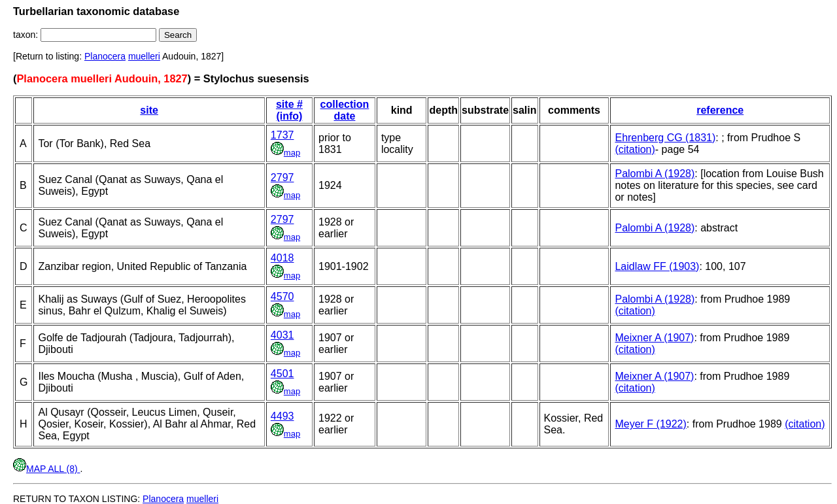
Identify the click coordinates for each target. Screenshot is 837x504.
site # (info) (289, 110)
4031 (282, 335)
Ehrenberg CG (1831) (665, 138)
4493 (282, 416)
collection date (345, 110)
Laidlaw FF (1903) (657, 266)
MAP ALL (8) (46, 469)
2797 (282, 177)
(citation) (635, 149)
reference (720, 110)
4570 (282, 296)
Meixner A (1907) (654, 338)
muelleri (144, 56)
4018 (282, 258)
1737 (282, 135)
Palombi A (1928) (655, 174)
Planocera (105, 56)
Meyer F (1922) (650, 424)
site (149, 110)
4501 (282, 374)
